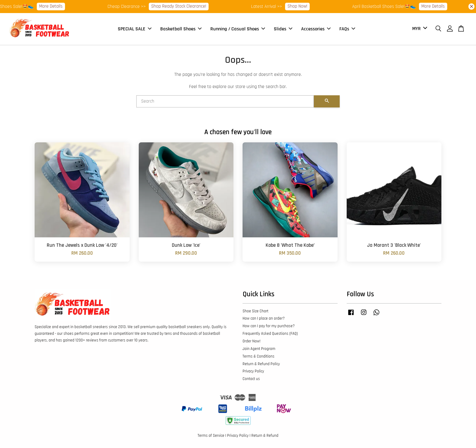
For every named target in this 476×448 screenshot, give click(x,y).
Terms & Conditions (258, 356)
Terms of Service (211, 436)
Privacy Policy (253, 371)
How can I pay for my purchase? (269, 326)
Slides (283, 29)
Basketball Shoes (181, 29)
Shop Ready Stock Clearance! (183, 6)
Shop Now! (302, 6)
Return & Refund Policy (261, 364)
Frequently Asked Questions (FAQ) (270, 334)
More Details (55, 6)
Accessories (316, 29)
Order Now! (252, 341)
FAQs (347, 29)
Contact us (251, 379)
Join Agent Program (259, 349)
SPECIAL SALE (135, 29)
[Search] (225, 101)
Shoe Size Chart (255, 311)
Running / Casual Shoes (238, 29)
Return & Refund (265, 436)
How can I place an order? (264, 318)
